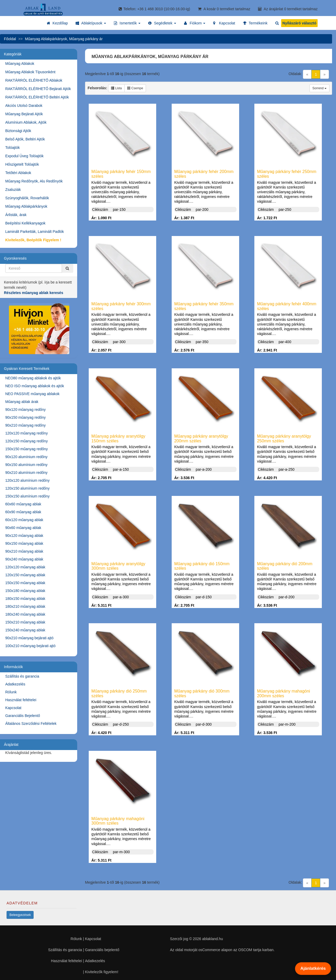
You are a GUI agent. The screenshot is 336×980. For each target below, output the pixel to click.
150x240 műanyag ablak (25, 630)
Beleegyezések (20, 915)
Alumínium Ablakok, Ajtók (26, 122)
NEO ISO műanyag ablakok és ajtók (35, 386)
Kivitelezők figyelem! (102, 972)
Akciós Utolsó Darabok (24, 106)
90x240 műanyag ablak (24, 559)
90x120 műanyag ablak (24, 536)
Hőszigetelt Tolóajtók (22, 164)
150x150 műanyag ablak (25, 583)
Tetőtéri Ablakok (18, 173)
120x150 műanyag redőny (27, 441)
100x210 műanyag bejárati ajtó (30, 646)
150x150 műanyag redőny (27, 449)
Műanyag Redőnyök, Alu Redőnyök (34, 181)
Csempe (135, 88)
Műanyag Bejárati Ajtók (24, 114)
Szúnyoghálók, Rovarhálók (27, 198)
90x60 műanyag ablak (23, 528)
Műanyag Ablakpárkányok (26, 206)
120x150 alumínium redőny (27, 488)
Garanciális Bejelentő (23, 716)
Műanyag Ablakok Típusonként (30, 72)
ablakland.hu (212, 939)
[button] (91, 23)
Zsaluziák (13, 190)
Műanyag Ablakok (20, 64)
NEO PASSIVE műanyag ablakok (32, 394)
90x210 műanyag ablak (24, 551)
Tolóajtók (12, 148)
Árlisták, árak (16, 215)
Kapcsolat (13, 708)
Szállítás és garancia (22, 676)
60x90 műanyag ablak (23, 512)
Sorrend (319, 88)
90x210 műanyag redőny (25, 425)
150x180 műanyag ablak (25, 591)
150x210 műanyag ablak (25, 622)
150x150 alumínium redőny (27, 496)
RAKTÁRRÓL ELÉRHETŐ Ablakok (34, 80)
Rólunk (11, 692)
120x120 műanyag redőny (27, 433)
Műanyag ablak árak (22, 402)
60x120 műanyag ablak (24, 520)
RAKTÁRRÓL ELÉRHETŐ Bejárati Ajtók (38, 89)
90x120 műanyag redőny (25, 410)
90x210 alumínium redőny (26, 473)
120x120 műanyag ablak (25, 567)
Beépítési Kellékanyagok (25, 223)
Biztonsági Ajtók (18, 131)
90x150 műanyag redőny (25, 417)
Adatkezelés (15, 684)
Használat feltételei (21, 700)
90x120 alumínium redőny (26, 457)
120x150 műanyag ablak (25, 575)
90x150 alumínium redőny (26, 465)
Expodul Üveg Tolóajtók (24, 156)
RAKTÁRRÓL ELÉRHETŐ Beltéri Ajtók (37, 97)
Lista (116, 88)
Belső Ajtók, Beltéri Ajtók (25, 139)
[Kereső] (67, 268)
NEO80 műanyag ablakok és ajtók (33, 378)
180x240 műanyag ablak (25, 614)
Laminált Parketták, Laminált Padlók (35, 232)
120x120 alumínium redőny (27, 480)
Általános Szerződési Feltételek (31, 724)
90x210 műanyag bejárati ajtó (29, 638)
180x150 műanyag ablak (25, 599)
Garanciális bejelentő (102, 950)
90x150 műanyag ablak (24, 543)
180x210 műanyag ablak (25, 606)
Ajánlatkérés (313, 968)
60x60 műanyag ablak (23, 504)
